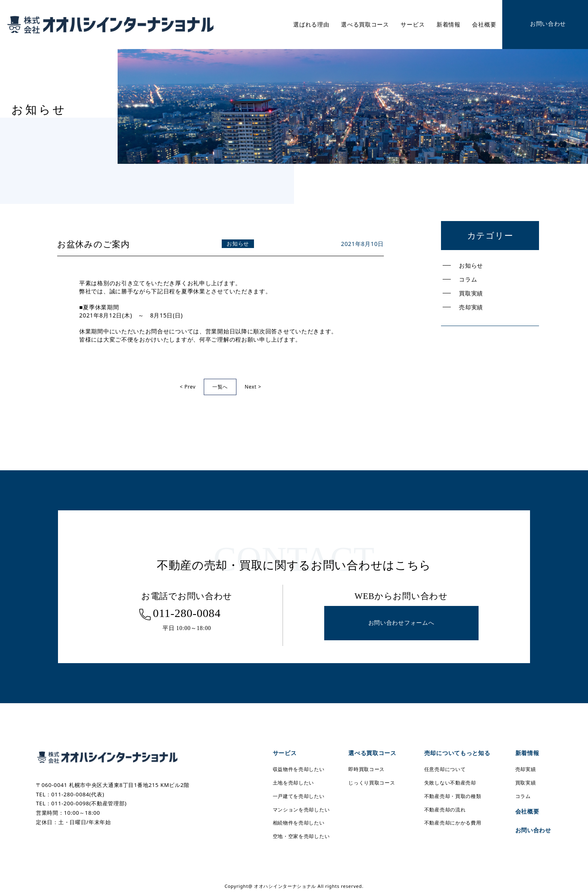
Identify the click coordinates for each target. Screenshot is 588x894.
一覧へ (220, 387)
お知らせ (471, 265)
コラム (468, 279)
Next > (253, 387)
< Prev (188, 387)
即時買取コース (366, 769)
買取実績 (471, 293)
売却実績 (471, 307)
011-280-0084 (187, 613)
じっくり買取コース (372, 783)
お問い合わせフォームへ (401, 623)
